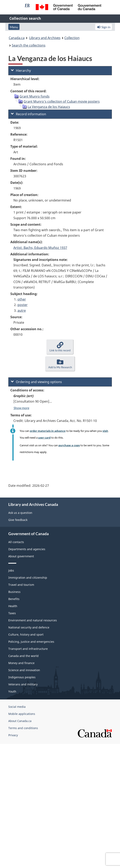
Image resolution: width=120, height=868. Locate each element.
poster (23, 305)
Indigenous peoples (22, 677)
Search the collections (29, 45)
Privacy (13, 735)
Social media (17, 707)
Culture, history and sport (26, 634)
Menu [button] (14, 27)
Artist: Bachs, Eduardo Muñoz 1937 (40, 248)
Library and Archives (45, 38)
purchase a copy (69, 445)
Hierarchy (21, 71)
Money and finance (21, 663)
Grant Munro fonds (35, 96)
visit (105, 431)
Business (14, 592)
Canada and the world (23, 656)
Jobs (11, 570)
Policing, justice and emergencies (31, 642)
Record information (29, 114)
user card (44, 438)
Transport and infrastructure (28, 649)
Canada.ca (17, 38)
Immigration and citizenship (28, 578)
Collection (72, 38)
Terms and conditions (23, 728)
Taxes (12, 613)
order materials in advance (48, 431)
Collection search (25, 18)
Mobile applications (22, 714)
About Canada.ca (20, 721)
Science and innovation (24, 670)
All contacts (16, 542)
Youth (12, 691)
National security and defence (29, 627)
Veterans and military (23, 684)
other (22, 299)
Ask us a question (20, 513)
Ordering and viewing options (36, 382)
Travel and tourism (21, 585)
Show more (21, 408)
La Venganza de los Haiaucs (49, 107)
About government (21, 556)
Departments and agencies (27, 549)
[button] (60, 347)
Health (13, 606)
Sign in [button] (104, 27)
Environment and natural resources (33, 620)
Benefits (14, 599)
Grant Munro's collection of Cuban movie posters (62, 101)
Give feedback (18, 520)
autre (22, 310)
